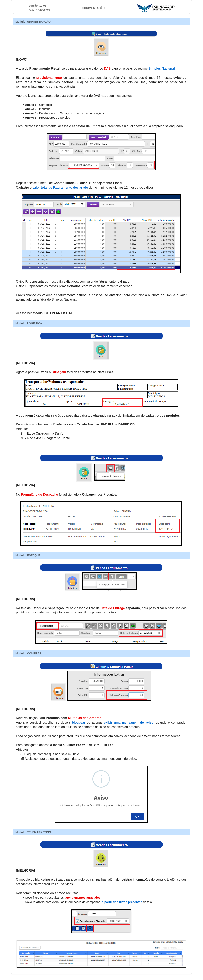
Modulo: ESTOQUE (28, 555)
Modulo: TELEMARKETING (33, 832)
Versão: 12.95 (37, 6)
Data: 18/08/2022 (39, 10)
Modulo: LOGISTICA (29, 323)
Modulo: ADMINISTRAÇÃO (33, 22)
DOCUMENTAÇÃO (93, 8)
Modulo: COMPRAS (28, 653)
